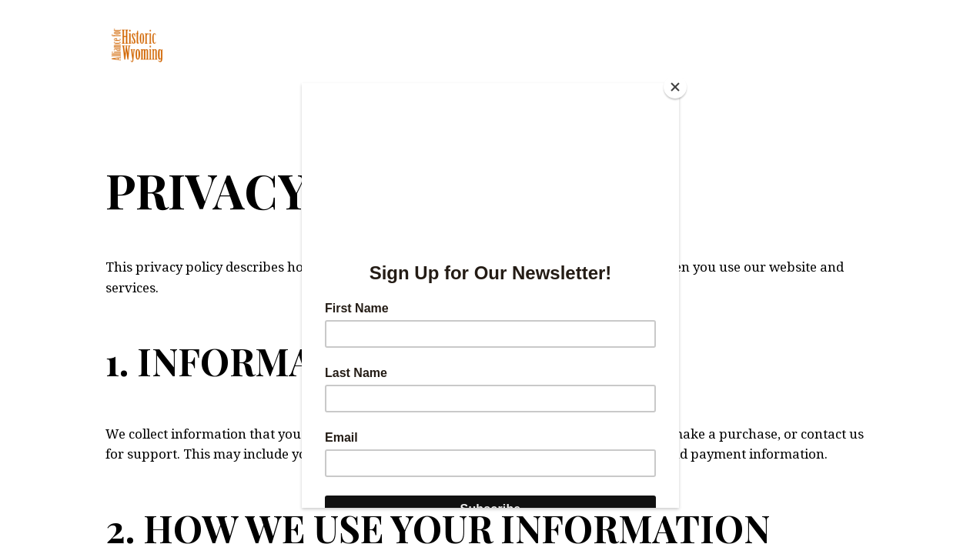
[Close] (675, 87)
